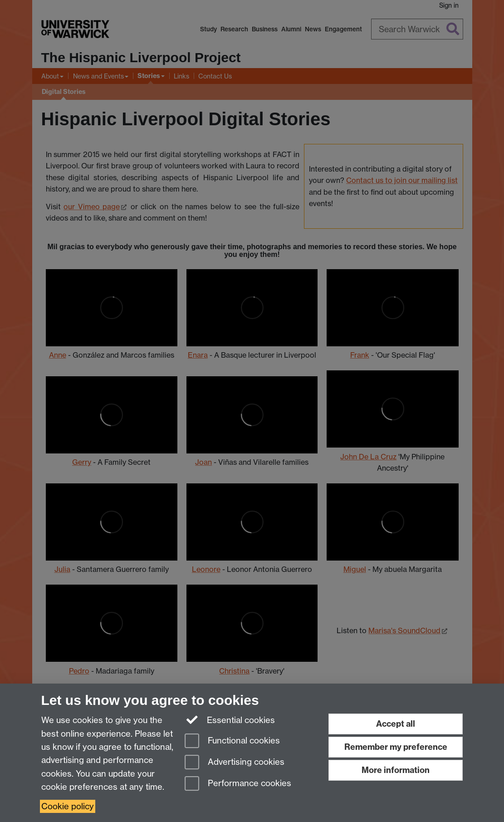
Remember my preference (396, 747)
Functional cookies (232, 741)
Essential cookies (230, 719)
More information (396, 770)
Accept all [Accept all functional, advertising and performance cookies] (396, 724)
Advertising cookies (235, 763)
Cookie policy (68, 806)
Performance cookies (238, 784)
